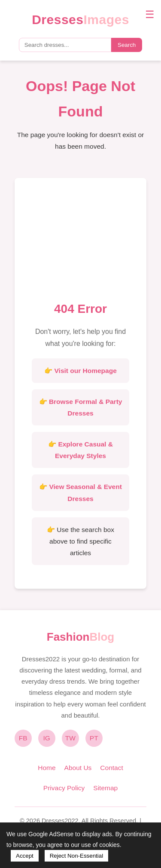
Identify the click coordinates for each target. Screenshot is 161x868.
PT (94, 738)
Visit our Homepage (86, 371)
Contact (111, 768)
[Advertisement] (81, 242)
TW (70, 738)
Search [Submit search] (127, 45)
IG (47, 738)
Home (47, 768)
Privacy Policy (64, 788)
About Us (78, 768)
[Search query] (65, 45)
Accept (25, 856)
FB (23, 738)
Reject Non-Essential (76, 856)
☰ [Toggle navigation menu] (150, 14)
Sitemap (105, 788)
